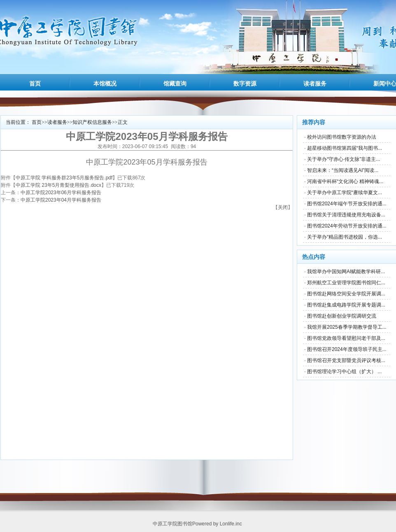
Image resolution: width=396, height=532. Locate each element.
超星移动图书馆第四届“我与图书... (345, 148)
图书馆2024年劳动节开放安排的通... (347, 226)
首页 (35, 84)
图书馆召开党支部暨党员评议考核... (346, 360)
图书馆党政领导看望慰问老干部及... (346, 338)
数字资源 (245, 84)
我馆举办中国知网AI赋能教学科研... (346, 272)
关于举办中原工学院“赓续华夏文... (345, 193)
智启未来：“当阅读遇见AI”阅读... (343, 170)
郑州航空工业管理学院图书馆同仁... (346, 283)
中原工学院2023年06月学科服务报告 (61, 193)
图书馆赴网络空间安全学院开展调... (346, 294)
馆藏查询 (175, 84)
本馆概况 (105, 84)
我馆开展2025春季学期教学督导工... (347, 327)
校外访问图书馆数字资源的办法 (342, 137)
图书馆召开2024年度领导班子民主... (347, 349)
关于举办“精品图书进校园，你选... (345, 237)
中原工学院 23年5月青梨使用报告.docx (58, 185)
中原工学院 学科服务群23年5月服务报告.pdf (64, 178)
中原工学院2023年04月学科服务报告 (61, 200)
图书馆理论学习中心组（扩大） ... (344, 372)
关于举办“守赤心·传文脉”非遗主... (344, 159)
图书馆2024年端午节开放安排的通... (347, 204)
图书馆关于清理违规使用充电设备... (346, 215)
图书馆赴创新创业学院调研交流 (342, 316)
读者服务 (315, 84)
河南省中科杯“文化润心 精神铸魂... (345, 181)
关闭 (283, 207)
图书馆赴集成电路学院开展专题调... (346, 305)
